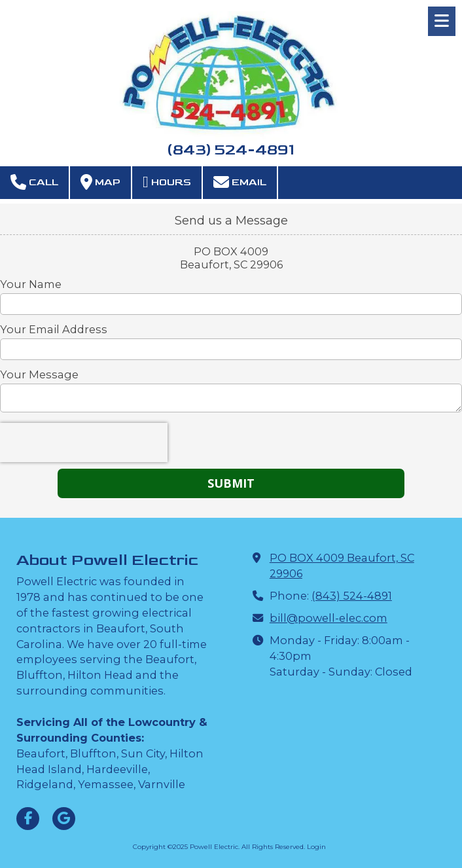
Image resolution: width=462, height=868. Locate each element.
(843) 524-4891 (352, 596)
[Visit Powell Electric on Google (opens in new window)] (64, 819)
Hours (167, 182)
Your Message (39, 374)
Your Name (31, 284)
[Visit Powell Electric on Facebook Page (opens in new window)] (28, 819)
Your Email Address (54, 329)
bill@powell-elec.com (329, 618)
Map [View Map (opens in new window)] (100, 182)
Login (316, 847)
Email (240, 182)
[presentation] (84, 443)
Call (34, 182)
